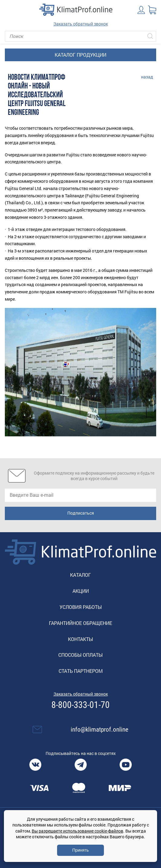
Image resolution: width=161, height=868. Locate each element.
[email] (80, 495)
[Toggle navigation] (9, 10)
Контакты (80, 639)
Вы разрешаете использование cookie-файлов (77, 831)
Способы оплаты (80, 655)
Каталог (80, 575)
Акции (81, 591)
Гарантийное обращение (80, 623)
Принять (80, 850)
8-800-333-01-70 (80, 705)
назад (147, 77)
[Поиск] (80, 36)
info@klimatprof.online (100, 729)
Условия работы (81, 607)
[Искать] (150, 36)
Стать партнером (81, 671)
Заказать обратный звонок (81, 24)
